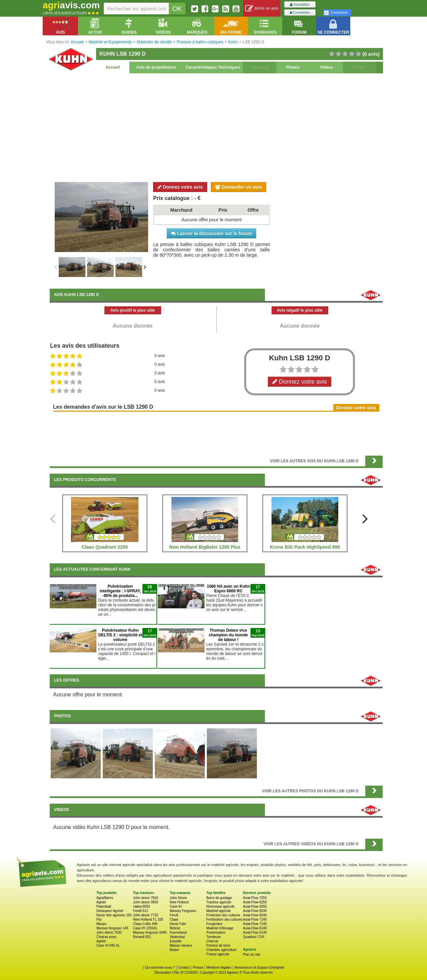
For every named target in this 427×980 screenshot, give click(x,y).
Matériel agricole (218, 911)
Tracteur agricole (219, 902)
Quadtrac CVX (254, 937)
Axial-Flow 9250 (255, 906)
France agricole (218, 954)
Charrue (212, 941)
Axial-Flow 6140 (255, 928)
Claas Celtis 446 (145, 924)
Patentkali (104, 906)
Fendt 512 (141, 911)
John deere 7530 (109, 932)
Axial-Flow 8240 (255, 915)
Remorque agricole (220, 906)
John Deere (178, 898)
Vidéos (326, 67)
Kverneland (178, 932)
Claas (174, 919)
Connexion (300, 12)
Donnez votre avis (180, 187)
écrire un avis (262, 8)
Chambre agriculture (221, 950)
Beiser (174, 950)
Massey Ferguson (183, 911)
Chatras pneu (106, 937)
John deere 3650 (146, 902)
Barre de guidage (219, 898)
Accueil (113, 67)
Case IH (176, 906)
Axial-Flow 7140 (255, 924)
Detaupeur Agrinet (110, 911)
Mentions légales (219, 967)
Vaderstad (177, 937)
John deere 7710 (146, 915)
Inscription (300, 4)
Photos (293, 67)
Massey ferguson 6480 (150, 932)
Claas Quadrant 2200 (105, 547)
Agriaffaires (105, 898)
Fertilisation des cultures (224, 919)
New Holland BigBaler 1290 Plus (205, 547)
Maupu (102, 924)
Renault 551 (142, 937)
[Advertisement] (216, 127)
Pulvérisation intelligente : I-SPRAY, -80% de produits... (120, 591)
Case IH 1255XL (145, 928)
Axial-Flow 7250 (255, 898)
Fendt (174, 915)
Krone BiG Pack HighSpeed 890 (305, 547)
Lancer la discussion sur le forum (211, 233)
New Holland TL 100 (148, 919)
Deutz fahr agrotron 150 (114, 915)
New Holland (179, 902)
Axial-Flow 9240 (255, 911)
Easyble (176, 941)
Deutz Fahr (178, 924)
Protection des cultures (223, 915)
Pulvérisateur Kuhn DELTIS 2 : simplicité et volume (120, 635)
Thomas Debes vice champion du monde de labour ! (228, 635)
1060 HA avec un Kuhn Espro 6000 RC (228, 589)
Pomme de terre (218, 945)
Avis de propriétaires (156, 67)
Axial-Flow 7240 (255, 919)
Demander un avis (239, 187)
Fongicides (214, 924)
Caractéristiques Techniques (213, 67)
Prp (99, 919)
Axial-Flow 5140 (255, 932)
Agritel (101, 902)
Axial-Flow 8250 (255, 902)
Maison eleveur (181, 945)
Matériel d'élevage (220, 928)
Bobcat (175, 928)
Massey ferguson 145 (112, 928)
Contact (183, 967)
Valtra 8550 (141, 906)
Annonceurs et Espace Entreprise (259, 967)
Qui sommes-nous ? (160, 967)
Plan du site (252, 954)
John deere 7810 (146, 898)
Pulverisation (216, 932)
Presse (198, 967)
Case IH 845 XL (108, 945)
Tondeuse (213, 937)
